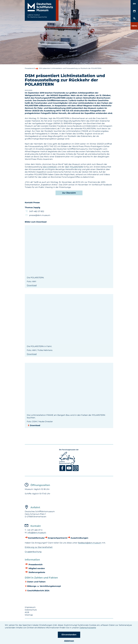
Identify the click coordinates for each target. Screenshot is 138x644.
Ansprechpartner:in (58, 538)
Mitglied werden (36, 569)
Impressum (30, 607)
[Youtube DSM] (69, 471)
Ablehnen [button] (69, 641)
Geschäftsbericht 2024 (38, 591)
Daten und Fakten (36, 582)
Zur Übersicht (69, 193)
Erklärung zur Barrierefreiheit (39, 547)
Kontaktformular (36, 538)
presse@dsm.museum (40, 215)
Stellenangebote (37, 572)
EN (134, 4)
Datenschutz (31, 610)
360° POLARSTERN (74, 167)
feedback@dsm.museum (90, 543)
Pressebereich (35, 565)
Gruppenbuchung (33, 552)
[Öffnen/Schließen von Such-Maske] (134, 18)
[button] (134, 26)
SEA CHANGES (50, 167)
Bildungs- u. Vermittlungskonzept (44, 586)
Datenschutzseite (88, 628)
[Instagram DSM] (76, 471)
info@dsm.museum (37, 533)
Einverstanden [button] (69, 635)
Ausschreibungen (79, 538)
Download (32, 285)
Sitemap (29, 615)
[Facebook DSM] (63, 471)
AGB (27, 612)
